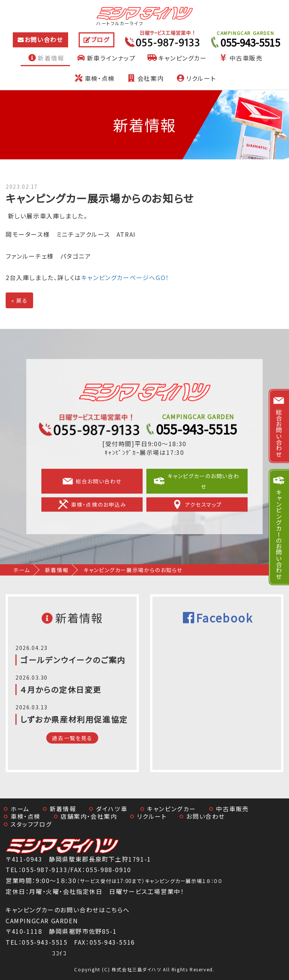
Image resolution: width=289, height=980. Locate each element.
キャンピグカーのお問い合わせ (197, 481)
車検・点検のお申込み (92, 504)
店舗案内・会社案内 (89, 816)
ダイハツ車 (112, 809)
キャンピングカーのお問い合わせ (279, 534)
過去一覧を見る (72, 738)
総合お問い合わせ (92, 481)
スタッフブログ (31, 824)
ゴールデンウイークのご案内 (73, 660)
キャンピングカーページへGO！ (125, 277)
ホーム (22, 570)
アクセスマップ (197, 504)
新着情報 (45, 58)
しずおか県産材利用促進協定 (74, 719)
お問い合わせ (44, 39)
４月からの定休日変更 (61, 689)
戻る (19, 300)
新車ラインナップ (106, 58)
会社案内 (145, 78)
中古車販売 (240, 58)
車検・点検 (94, 78)
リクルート (195, 78)
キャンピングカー (177, 58)
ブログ (100, 39)
